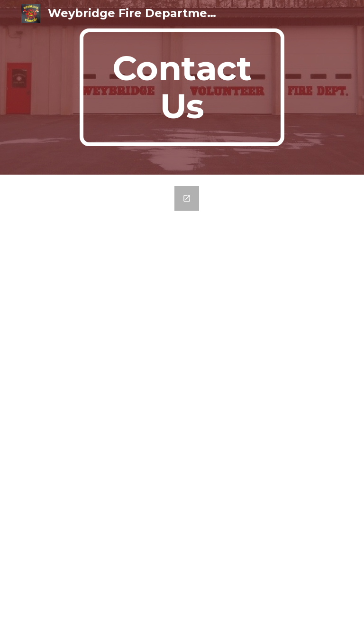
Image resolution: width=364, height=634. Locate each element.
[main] (182, 87)
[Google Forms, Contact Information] (115, 404)
